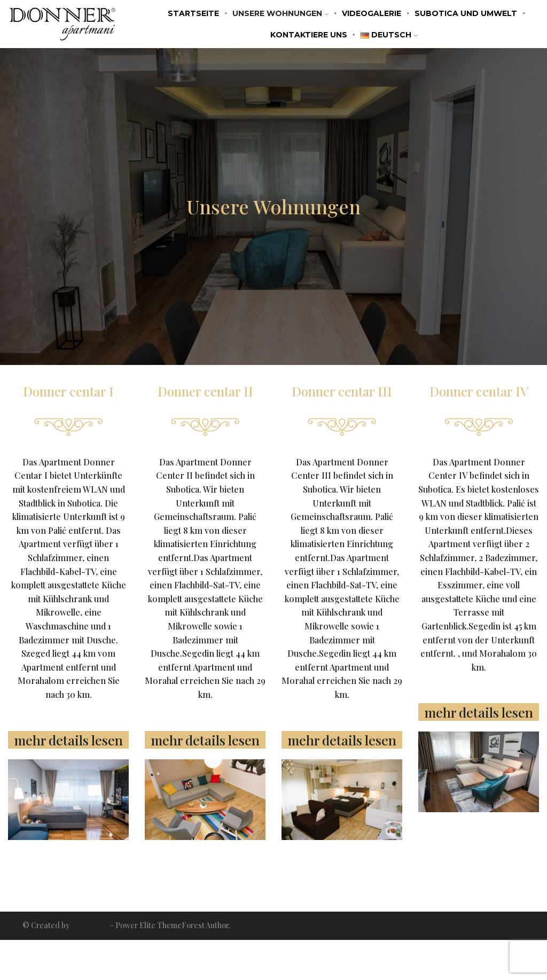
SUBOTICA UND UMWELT (466, 13)
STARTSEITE (193, 13)
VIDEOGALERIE (372, 13)
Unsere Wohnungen (280, 13)
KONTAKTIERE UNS (309, 35)
